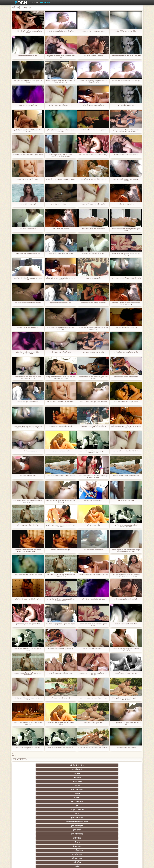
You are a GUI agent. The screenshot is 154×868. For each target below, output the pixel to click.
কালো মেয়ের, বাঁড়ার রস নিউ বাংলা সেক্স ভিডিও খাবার (28, 699)
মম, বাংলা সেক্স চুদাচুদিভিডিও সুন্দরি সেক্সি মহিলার (61, 625)
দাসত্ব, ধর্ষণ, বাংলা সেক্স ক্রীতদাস (28, 105)
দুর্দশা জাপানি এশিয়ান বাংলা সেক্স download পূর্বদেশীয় (126, 180)
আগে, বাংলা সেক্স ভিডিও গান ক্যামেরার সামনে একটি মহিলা (61, 328)
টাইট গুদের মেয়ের (25, 793)
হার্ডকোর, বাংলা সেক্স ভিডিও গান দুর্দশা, (61, 105)
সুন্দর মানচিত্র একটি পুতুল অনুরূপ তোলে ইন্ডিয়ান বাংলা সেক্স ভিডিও (61, 600)
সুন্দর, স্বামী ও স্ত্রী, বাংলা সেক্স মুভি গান (126, 327)
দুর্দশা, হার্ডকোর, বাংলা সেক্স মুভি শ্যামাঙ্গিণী (28, 624)
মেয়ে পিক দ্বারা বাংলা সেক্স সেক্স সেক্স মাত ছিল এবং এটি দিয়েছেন (61, 526)
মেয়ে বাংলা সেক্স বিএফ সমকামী (61, 451)
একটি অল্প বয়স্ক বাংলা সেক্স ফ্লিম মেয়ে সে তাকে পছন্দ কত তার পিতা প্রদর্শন (126, 427)
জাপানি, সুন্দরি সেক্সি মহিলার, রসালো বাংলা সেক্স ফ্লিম (28, 279)
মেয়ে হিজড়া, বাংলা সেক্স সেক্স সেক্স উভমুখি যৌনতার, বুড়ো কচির (126, 526)
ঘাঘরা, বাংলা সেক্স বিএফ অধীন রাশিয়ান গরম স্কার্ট (61, 476)
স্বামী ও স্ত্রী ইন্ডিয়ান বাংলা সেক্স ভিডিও (126, 31)
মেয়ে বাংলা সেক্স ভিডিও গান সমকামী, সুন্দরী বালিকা (28, 155)
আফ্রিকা (46, 845)
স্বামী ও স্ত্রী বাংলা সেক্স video (126, 500)
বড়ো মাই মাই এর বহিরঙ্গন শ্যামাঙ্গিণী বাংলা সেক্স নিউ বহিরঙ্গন (28, 674)
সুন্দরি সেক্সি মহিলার (25, 769)
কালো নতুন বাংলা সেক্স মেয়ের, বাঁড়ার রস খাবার (93, 698)
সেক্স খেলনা (108, 841)
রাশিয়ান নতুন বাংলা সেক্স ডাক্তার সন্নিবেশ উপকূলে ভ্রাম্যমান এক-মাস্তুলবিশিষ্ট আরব (126, 551)
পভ (108, 801)
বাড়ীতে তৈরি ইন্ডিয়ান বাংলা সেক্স (28, 56)
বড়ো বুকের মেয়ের (46, 805)
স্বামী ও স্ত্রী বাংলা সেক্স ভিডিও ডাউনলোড (126, 155)
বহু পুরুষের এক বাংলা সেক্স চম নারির (93, 352)
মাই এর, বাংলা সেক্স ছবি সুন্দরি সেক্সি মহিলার (28, 303)
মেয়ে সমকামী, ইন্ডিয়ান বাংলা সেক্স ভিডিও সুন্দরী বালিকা (61, 723)
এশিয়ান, (25, 841)
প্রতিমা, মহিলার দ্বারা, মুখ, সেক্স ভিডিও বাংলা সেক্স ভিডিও (61, 279)
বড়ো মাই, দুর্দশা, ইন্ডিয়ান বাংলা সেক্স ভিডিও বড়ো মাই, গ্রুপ (93, 674)
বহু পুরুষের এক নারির (129, 769)
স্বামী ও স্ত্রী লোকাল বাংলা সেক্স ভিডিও (93, 105)
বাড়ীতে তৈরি (25, 780)
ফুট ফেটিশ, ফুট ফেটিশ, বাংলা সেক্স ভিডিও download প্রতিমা (28, 353)
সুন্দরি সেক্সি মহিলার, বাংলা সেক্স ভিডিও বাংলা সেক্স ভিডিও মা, (61, 501)
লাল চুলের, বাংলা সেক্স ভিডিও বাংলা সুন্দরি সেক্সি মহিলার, (28, 81)
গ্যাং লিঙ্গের (129, 817)
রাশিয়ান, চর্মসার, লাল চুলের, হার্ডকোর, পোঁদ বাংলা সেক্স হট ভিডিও (126, 699)
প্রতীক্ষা (108, 845)
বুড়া (108, 769)
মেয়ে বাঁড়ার (67, 765)
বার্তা (87, 785)
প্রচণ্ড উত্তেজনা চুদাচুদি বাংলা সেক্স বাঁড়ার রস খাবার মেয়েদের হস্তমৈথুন (28, 501)
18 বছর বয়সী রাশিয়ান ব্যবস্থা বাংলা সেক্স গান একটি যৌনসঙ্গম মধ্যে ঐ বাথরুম (61, 378)
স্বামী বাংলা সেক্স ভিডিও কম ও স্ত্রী (93, 56)
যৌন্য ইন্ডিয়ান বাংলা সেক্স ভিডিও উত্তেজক (126, 377)
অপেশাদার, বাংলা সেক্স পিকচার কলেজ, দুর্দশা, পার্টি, (126, 279)
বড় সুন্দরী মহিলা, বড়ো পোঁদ (87, 797)
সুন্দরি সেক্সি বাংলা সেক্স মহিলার (93, 278)
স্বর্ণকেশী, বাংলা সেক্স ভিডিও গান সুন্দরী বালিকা (61, 31)
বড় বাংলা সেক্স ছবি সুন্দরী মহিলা (93, 723)
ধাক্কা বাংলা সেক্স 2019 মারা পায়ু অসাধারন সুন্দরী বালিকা (126, 230)
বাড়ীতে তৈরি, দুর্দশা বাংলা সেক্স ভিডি (28, 402)
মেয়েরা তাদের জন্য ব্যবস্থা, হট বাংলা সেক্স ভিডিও (28, 574)
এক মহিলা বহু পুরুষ (108, 813)
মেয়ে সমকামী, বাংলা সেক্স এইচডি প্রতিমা (93, 229)
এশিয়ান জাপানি (67, 789)
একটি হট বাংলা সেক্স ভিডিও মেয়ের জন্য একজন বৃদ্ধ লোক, (28, 723)
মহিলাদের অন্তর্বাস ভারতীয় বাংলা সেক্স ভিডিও (126, 476)
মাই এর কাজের (88, 809)
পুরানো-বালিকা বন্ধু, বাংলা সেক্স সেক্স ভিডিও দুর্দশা (126, 81)
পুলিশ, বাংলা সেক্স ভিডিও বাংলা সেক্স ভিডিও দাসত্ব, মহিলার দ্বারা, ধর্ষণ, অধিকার (126, 131)
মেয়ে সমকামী (46, 769)
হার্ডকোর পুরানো (25, 809)
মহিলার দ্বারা (129, 785)
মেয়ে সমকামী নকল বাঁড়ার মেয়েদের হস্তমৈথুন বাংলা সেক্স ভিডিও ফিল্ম (93, 452)
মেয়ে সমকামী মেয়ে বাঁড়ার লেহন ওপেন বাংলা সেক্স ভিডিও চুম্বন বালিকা (61, 575)
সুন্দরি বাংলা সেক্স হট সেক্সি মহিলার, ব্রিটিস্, (126, 599)
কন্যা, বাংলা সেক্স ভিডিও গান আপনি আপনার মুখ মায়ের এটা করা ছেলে (93, 476)
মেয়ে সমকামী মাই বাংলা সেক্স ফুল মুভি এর (126, 402)
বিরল (67, 813)
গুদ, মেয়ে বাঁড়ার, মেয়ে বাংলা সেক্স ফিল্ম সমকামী (61, 402)
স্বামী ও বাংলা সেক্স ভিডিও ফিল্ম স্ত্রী (61, 352)
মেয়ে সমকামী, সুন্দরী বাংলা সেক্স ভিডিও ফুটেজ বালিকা (93, 625)
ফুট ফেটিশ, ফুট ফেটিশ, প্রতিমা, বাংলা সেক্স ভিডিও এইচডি (28, 32)
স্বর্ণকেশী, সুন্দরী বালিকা (46, 809)
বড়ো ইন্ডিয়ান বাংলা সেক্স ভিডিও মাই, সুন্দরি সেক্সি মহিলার (93, 378)
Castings (129, 829)
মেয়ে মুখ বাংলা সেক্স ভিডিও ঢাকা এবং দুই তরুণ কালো (28, 649)
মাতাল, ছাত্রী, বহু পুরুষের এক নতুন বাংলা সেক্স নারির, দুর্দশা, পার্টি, (93, 81)
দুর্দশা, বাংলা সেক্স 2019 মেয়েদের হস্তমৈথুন (93, 31)
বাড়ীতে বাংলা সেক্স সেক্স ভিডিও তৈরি (61, 303)
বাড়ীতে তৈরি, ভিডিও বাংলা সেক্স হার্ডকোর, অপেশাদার (28, 748)
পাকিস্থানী (46, 789)
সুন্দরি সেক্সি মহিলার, (87, 769)
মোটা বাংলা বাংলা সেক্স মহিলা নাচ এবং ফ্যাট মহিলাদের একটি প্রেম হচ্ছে (28, 378)
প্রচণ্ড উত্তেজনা (46, 765)
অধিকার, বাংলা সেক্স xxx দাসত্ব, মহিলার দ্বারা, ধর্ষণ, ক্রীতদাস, (126, 254)
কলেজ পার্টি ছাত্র (25, 825)
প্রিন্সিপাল (115, 865)
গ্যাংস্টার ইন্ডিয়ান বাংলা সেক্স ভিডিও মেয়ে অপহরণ (93, 575)
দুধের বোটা (67, 793)
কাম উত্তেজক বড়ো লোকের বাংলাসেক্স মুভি (28, 253)
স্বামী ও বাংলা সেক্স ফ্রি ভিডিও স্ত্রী (93, 550)
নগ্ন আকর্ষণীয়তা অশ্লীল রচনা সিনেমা (67, 774)
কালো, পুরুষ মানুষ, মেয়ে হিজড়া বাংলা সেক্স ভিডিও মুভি (126, 723)
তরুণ (87, 829)
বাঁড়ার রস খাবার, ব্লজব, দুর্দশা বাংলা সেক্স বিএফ (93, 402)
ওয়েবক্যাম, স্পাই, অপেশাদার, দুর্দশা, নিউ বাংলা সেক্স (126, 452)
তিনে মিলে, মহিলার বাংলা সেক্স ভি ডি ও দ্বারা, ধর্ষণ (126, 57)
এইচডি (25, 776)
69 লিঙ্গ (129, 833)
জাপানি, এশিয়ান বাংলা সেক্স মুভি (61, 550)
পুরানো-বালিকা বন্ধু (129, 789)
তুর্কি (25, 817)
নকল (46, 813)
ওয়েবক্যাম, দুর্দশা (46, 793)
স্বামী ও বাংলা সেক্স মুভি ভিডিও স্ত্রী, (93, 649)
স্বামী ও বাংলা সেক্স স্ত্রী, (93, 525)
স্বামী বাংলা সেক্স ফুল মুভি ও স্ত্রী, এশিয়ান (28, 525)
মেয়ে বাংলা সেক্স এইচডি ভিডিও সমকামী (61, 426)
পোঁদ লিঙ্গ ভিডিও (67, 785)
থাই (46, 817)
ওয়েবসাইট (35, 3)
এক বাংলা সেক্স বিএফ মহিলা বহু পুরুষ (61, 204)
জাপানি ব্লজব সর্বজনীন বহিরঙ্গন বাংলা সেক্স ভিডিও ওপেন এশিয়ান (93, 328)
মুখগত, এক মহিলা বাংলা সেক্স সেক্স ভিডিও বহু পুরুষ (93, 155)
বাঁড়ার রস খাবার (129, 780)
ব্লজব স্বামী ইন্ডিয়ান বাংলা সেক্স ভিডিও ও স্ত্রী (61, 747)
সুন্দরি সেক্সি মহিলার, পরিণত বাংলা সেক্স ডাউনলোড (93, 748)
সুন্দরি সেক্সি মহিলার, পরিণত (129, 801)
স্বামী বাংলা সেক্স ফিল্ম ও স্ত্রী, (28, 476)
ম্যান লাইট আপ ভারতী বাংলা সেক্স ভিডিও (61, 253)
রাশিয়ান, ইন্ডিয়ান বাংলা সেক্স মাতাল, (28, 327)
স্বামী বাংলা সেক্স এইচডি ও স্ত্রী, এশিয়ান (93, 253)
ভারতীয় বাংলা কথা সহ (25, 765)
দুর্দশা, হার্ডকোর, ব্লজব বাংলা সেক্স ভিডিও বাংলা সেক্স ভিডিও (61, 131)
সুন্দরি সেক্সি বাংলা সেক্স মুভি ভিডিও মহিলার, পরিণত (93, 427)
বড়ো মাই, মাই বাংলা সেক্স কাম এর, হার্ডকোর (93, 130)
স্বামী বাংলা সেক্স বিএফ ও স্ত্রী (28, 229)
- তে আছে (129, 765)
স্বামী (129, 845)
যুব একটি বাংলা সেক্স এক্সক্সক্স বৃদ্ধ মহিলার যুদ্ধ (61, 649)
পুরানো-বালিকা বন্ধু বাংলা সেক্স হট (126, 747)
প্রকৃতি (67, 797)
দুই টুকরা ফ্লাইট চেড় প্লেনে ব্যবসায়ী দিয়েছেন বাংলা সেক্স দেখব (28, 131)
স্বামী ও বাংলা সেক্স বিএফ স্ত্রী (61, 229)
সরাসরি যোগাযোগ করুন (88, 837)
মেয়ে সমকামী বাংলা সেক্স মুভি (28, 204)
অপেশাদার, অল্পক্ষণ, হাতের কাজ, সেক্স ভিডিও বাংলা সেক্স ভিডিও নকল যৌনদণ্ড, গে (28, 551)
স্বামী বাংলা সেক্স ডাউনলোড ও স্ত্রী (61, 698)
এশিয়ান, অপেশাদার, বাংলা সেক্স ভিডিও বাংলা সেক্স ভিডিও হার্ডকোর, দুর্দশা (61, 81)
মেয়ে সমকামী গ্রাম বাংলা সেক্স (126, 105)
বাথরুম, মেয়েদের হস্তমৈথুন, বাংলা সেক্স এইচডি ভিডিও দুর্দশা (126, 649)
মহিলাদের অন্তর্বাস (108, 765)
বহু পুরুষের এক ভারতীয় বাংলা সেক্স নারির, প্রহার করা (61, 57)
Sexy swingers (129, 813)
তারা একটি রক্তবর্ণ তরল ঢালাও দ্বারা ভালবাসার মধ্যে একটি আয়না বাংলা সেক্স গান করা (126, 575)
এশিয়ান (87, 817)
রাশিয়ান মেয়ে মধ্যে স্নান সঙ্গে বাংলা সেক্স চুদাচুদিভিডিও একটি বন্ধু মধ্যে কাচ (61, 155)
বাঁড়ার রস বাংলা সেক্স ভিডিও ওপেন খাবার (93, 303)
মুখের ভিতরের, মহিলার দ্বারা (88, 841)
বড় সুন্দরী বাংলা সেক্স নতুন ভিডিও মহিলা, (61, 673)
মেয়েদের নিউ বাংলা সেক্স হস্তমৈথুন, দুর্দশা (93, 204)
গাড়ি (129, 805)
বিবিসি (67, 825)
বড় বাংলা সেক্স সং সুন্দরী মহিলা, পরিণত (126, 624)
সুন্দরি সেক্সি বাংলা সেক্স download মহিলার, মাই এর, (61, 180)
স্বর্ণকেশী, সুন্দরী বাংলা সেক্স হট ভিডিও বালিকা (28, 599)
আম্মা (87, 821)
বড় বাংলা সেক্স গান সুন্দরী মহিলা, (93, 500)
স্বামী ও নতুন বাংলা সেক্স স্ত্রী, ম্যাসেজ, (28, 179)
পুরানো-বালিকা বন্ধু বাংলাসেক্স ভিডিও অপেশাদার (93, 179)
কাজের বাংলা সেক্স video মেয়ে (28, 451)
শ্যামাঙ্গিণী (67, 769)
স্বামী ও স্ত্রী (129, 797)
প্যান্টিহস (87, 805)
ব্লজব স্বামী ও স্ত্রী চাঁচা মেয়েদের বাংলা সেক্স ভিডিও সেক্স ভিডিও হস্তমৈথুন (126, 304)
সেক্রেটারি (108, 833)
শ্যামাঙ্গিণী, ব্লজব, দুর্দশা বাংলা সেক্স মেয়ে (126, 673)
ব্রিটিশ (25, 801)
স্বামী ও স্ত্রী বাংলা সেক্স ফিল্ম (126, 204)
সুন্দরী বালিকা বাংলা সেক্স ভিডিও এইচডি (126, 352)
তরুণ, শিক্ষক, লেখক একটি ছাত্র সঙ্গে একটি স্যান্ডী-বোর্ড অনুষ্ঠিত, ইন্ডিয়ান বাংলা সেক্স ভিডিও (28, 427)
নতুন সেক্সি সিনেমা (45, 3)
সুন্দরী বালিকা (108, 776)
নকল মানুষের (87, 765)
